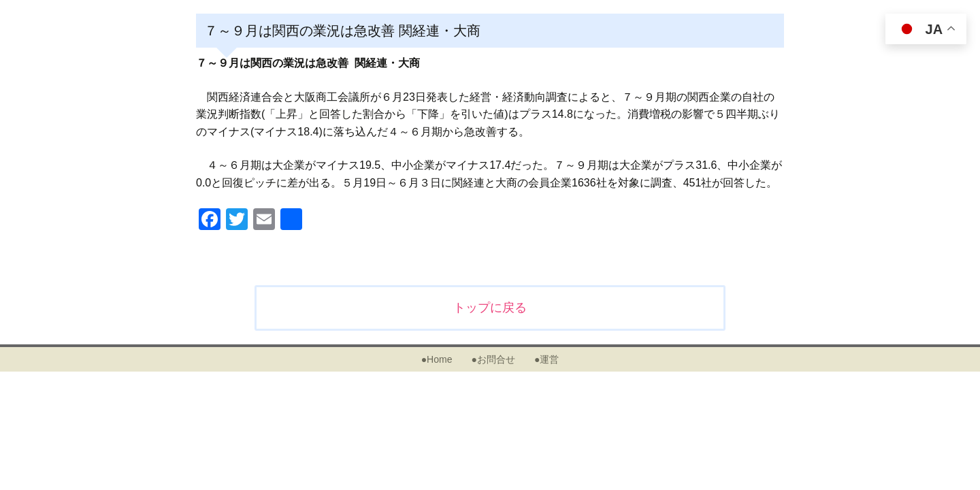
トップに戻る (490, 308)
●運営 (546, 359)
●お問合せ (493, 359)
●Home (437, 359)
